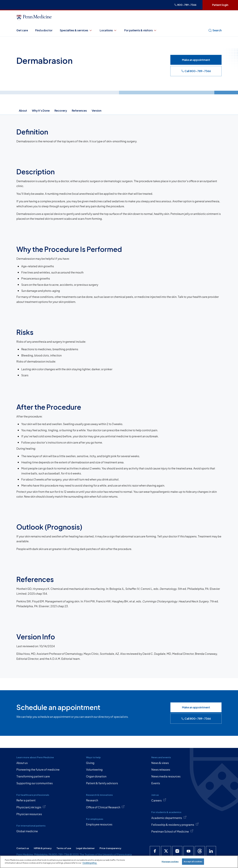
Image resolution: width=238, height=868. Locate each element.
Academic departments (169, 818)
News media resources (166, 776)
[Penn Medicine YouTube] (189, 851)
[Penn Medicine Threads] (200, 851)
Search (215, 30)
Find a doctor (44, 30)
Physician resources (29, 814)
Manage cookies (170, 861)
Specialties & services (76, 30)
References (79, 110)
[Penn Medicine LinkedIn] (211, 851)
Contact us (23, 848)
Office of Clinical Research (105, 807)
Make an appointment (196, 60)
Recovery (61, 110)
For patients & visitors (141, 30)
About (23, 110)
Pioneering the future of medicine (38, 769)
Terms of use (64, 848)
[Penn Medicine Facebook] (155, 851)
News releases (161, 769)
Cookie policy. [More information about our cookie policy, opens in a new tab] (90, 863)
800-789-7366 (185, 5)
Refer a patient (26, 800)
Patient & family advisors (102, 783)
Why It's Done (41, 110)
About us (22, 763)
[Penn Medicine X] (166, 851)
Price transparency (110, 848)
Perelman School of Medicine (172, 831)
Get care (22, 30)
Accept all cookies (193, 861)
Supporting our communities (35, 783)
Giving (90, 763)
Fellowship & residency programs (175, 824)
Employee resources (99, 824)
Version (97, 110)
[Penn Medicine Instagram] (177, 851)
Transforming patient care (33, 776)
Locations (108, 30)
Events (156, 783)
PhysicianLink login (31, 807)
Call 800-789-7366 (196, 71)
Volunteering (94, 769)
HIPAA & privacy (43, 848)
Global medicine (27, 831)
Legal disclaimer (85, 848)
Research (92, 800)
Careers (159, 800)
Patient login (220, 5)
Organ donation (96, 776)
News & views (160, 763)
